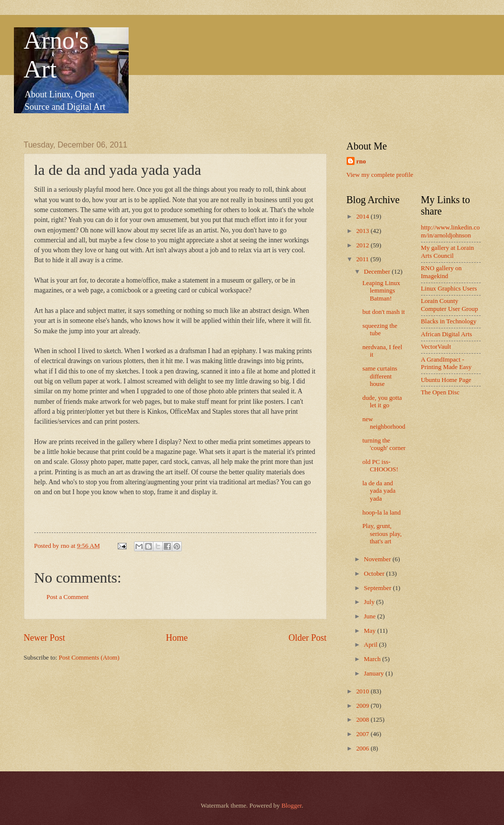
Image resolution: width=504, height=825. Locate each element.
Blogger (292, 806)
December (378, 272)
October (375, 574)
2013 (363, 231)
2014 (363, 217)
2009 (363, 706)
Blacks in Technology (449, 321)
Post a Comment (68, 597)
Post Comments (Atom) (89, 658)
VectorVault (436, 347)
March (373, 659)
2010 (363, 691)
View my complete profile (380, 175)
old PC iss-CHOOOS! (380, 466)
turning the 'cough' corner (384, 444)
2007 (363, 734)
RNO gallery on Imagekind (441, 272)
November (378, 559)
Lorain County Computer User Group (450, 305)
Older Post (308, 638)
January (375, 674)
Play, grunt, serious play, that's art (382, 534)
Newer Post (45, 638)
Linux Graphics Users (449, 289)
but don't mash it (384, 312)
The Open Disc (440, 392)
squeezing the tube (380, 330)
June (371, 616)
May (371, 631)
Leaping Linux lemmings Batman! (381, 291)
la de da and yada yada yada (379, 491)
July (370, 602)
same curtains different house (380, 376)
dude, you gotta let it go (382, 402)
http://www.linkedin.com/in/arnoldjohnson (451, 231)
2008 (363, 720)
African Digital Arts (447, 334)
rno (361, 161)
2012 (363, 245)
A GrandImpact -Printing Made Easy (446, 363)
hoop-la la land (382, 513)
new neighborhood (384, 423)
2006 (363, 749)
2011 (363, 259)
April (371, 645)
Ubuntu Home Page (446, 380)
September (378, 588)
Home (177, 638)
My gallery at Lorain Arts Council (448, 252)
